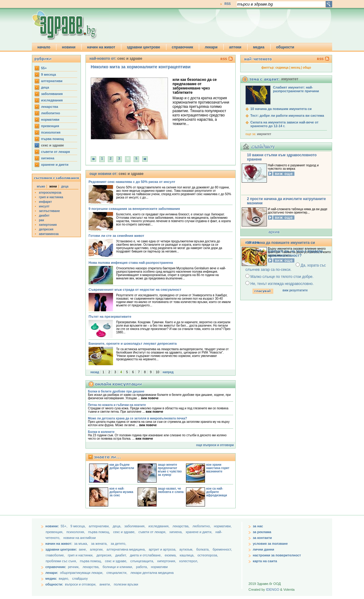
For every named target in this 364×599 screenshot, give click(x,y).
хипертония (48, 225)
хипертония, (167, 561)
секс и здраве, (125, 532)
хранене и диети (55, 165)
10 (158, 372)
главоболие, (56, 555)
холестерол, (189, 561)
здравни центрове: (61, 549)
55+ (44, 68)
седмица (282, 68)
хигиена (48, 158)
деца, (118, 526)
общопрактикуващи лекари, (82, 573)
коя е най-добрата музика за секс (121, 492)
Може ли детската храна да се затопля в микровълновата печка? (137, 418)
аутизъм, (187, 549)
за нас (258, 526)
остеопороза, (208, 555)
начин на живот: (59, 544)
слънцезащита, (142, 561)
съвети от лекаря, (153, 532)
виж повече (150, 398)
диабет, (121, 555)
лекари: (52, 573)
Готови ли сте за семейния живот (116, 236)
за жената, (99, 544)
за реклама (262, 532)
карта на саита (265, 561)
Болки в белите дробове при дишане (116, 391)
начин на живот (101, 47)
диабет (44, 216)
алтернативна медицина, (127, 549)
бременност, (222, 549)
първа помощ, (99, 532)
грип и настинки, (81, 555)
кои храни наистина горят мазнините (218, 468)
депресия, (105, 555)
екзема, (171, 555)
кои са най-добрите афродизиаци (217, 492)
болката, (203, 549)
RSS (227, 4)
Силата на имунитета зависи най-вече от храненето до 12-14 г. (284, 124)
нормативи (50, 119)
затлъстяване (49, 211)
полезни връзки (126, 584)
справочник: (56, 567)
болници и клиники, (118, 567)
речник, (74, 567)
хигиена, (176, 532)
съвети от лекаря (55, 152)
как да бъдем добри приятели (122, 466)
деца (45, 87)
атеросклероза (50, 193)
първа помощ (52, 139)
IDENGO (273, 590)
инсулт (44, 206)
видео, (64, 578)
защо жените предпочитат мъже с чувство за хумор (170, 470)
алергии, (97, 549)
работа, (142, 567)
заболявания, (135, 526)
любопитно (51, 113)
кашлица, (187, 555)
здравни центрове (144, 47)
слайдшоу (80, 578)
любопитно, (202, 526)
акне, (83, 549)
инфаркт (45, 202)
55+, (64, 526)
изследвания (52, 100)
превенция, (55, 532)
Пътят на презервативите (110, 317)
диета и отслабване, (146, 555)
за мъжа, (81, 544)
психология (51, 132)
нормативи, (223, 526)
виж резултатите (295, 290)
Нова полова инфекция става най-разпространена (131, 263)
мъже (41, 186)
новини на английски (80, 538)
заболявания (52, 94)
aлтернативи (52, 81)
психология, (76, 532)
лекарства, (181, 526)
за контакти (262, 538)
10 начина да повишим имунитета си (281, 109)
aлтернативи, (100, 526)
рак (42, 220)
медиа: (51, 578)
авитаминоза (49, 234)
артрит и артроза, (163, 549)
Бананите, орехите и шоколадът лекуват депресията (133, 343)
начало (44, 47)
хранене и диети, (199, 532)
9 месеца (49, 74)
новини (69, 47)
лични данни (264, 549)
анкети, (105, 584)
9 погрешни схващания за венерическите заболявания (134, 209)
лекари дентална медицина (152, 573)
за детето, (118, 544)
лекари (211, 47)
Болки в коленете (101, 432)
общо (307, 68)
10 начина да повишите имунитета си (281, 243)
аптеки (235, 47)
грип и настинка (51, 197)
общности (285, 47)
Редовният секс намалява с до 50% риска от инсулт (132, 182)
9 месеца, (79, 526)
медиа (259, 47)
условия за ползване (270, 544)
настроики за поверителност (277, 555)
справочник (183, 47)
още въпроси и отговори (215, 445)
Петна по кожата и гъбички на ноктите (117, 405)
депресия (46, 229)
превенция (50, 126)
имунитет (264, 134)
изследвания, (159, 526)
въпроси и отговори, (81, 584)
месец (296, 68)
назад (95, 372)
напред (168, 372)
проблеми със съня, (62, 561)
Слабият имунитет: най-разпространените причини (296, 89)
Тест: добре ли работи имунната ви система (287, 116)
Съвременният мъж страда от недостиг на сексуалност (135, 290)
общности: (54, 584)
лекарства (50, 107)
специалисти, (117, 573)
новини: (52, 526)
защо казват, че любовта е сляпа (171, 490)
